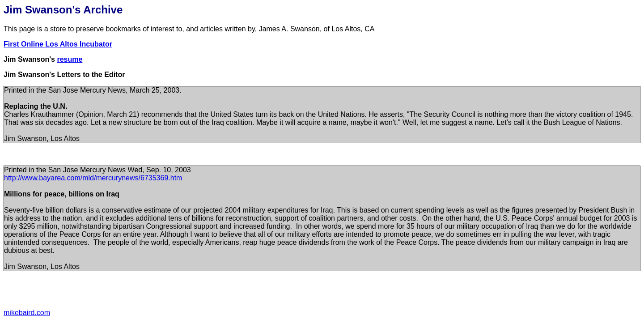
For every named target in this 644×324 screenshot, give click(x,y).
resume (70, 59)
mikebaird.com (27, 313)
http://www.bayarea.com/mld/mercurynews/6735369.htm (93, 178)
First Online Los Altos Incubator (58, 44)
